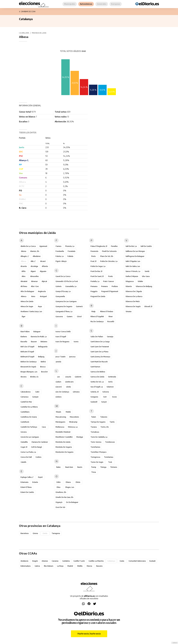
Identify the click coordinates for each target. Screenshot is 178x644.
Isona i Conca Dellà (63, 332)
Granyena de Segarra (64, 306)
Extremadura (26, 566)
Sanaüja (110, 337)
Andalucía (24, 561)
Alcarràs (24, 266)
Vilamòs (129, 286)
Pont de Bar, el (96, 271)
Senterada (112, 377)
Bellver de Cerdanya (29, 362)
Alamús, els (35, 251)
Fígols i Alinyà (61, 261)
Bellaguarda (43, 347)
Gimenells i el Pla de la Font (67, 281)
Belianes (44, 342)
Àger (24, 316)
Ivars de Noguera (62, 342)
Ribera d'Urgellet (97, 316)
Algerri (33, 271)
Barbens (24, 337)
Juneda (58, 362)
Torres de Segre (97, 462)
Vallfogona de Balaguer (135, 256)
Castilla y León (79, 561)
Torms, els (105, 427)
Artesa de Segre (27, 306)
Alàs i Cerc (35, 286)
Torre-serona (96, 442)
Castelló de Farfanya (29, 427)
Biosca (43, 367)
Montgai (80, 437)
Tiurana (94, 427)
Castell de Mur (26, 402)
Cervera (24, 432)
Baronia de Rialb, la (39, 337)
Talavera (104, 417)
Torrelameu (109, 457)
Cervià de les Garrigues (30, 437)
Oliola (78, 482)
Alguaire (43, 271)
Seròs (110, 382)
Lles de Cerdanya (62, 392)
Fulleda (70, 256)
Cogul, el (24, 447)
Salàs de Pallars (97, 337)
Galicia (37, 566)
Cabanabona (26, 392)
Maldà (68, 412)
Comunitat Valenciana (137, 561)
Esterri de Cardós (27, 492)
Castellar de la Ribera (29, 407)
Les (59, 377)
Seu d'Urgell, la (97, 387)
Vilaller (140, 281)
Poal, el (93, 261)
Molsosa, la (73, 427)
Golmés (59, 286)
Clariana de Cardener (40, 442)
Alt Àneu (24, 286)
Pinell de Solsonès (109, 251)
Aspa (40, 306)
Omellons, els (61, 492)
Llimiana (76, 392)
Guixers (70, 316)
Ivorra (76, 342)
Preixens (105, 286)
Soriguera (94, 397)
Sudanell (94, 402)
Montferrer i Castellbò (64, 437)
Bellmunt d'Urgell (27, 357)
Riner (111, 316)
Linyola (68, 377)
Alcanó (43, 261)
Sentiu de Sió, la (97, 382)
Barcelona (25, 533)
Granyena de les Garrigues (66, 301)
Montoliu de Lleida (63, 442)
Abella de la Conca (28, 246)
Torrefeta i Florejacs (99, 452)
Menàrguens (60, 422)
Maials (59, 412)
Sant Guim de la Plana (99, 352)
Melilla (80, 566)
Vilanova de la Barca (134, 296)
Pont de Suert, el (97, 276)
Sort (105, 397)
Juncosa (72, 357)
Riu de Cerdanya (97, 322)
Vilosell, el (148, 306)
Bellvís (43, 362)
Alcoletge (34, 266)
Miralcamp (73, 422)
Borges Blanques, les (29, 372)
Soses (114, 397)
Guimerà (79, 306)
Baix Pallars (25, 332)
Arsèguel (43, 296)
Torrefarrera (95, 447)
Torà (110, 462)
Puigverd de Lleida (98, 296)
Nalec (58, 467)
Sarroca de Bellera (98, 372)
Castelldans (25, 412)
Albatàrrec (37, 256)
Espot (40, 477)
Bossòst (44, 372)
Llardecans (69, 382)
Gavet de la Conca (63, 276)
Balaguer (37, 332)
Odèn (58, 482)
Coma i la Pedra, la (28, 452)
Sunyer (104, 402)
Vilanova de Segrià (133, 306)
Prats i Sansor (109, 281)
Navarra (99, 566)
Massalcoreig (61, 417)
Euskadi (152, 561)
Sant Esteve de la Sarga (100, 342)
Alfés (24, 271)
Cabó (37, 392)
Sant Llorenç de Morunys (100, 357)
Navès (80, 467)
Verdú (147, 271)
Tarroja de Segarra (98, 422)
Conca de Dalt (26, 457)
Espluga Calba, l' (27, 477)
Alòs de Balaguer (27, 291)
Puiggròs (94, 291)
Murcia (89, 566)
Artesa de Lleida (27, 301)
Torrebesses (110, 442)
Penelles (114, 246)
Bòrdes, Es (34, 377)
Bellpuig (41, 357)
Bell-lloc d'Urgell (27, 347)
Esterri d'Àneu (26, 487)
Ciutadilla (24, 442)
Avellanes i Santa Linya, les (31, 311)
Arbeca (24, 296)
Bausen (34, 342)
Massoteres (74, 417)
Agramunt (43, 246)
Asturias (45, 561)
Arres (33, 296)
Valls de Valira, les (133, 266)
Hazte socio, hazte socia (89, 634)
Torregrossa (95, 457)
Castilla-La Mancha (96, 561)
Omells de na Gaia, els (64, 497)
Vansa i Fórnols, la (133, 271)
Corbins (38, 457)
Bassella (24, 342)
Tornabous (95, 432)
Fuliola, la (60, 256)
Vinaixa (129, 311)
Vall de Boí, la (131, 246)
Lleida (68, 387)
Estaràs (35, 482)
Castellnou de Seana (29, 417)
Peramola (94, 251)
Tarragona (56, 533)
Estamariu (24, 482)
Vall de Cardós (146, 246)
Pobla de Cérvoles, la (109, 261)
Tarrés (112, 422)
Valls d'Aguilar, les (133, 261)
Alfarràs (45, 266)
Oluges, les (70, 487)
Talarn (93, 417)
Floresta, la (70, 246)
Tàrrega (103, 467)
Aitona (24, 251)
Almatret (24, 281)
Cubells (24, 462)
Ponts (110, 276)
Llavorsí (59, 387)
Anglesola (42, 291)
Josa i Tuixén (61, 357)
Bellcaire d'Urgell (27, 352)
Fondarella (60, 251)
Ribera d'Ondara (107, 311)
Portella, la (95, 281)
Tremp (94, 467)
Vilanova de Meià (133, 301)
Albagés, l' (25, 256)
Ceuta (122, 561)
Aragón (35, 561)
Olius (58, 487)
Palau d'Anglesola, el (99, 246)
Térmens (114, 467)
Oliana (68, 482)
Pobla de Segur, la (98, 266)
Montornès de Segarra (64, 452)
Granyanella (60, 296)
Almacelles (34, 276)
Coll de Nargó (37, 447)
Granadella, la (71, 286)
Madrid (70, 566)
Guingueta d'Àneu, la (64, 311)
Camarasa (24, 397)
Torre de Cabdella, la (99, 437)
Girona (35, 533)
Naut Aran (69, 467)
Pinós (93, 256)
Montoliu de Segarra (64, 447)
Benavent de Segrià (28, 367)
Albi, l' (33, 261)
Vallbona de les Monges (135, 251)
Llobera (58, 397)
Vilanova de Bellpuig (144, 286)
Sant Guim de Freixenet (100, 347)
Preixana (94, 286)
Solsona (106, 392)
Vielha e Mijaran (132, 276)
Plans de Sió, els (107, 256)
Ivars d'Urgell (61, 337)
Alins (24, 276)
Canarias (55, 561)
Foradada (72, 251)
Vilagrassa (130, 281)
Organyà (59, 502)
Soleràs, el (95, 392)
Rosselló (111, 322)
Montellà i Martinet (63, 432)
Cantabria (66, 561)
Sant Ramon (95, 367)
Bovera (24, 377)
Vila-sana (146, 276)
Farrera (58, 246)
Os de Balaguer (72, 502)
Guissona (59, 316)
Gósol (79, 316)
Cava (44, 427)
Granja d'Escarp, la (63, 291)
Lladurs (58, 382)
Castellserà (25, 422)
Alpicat (44, 281)
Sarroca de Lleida (97, 377)
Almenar (34, 281)
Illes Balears (49, 566)
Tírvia (94, 472)
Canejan (35, 397)
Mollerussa (60, 427)
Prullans (115, 286)
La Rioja (60, 566)
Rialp (93, 311)
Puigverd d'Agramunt (110, 291)
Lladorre (78, 377)
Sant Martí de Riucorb (99, 362)
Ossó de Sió (60, 507)
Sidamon (110, 387)
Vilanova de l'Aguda (134, 291)
